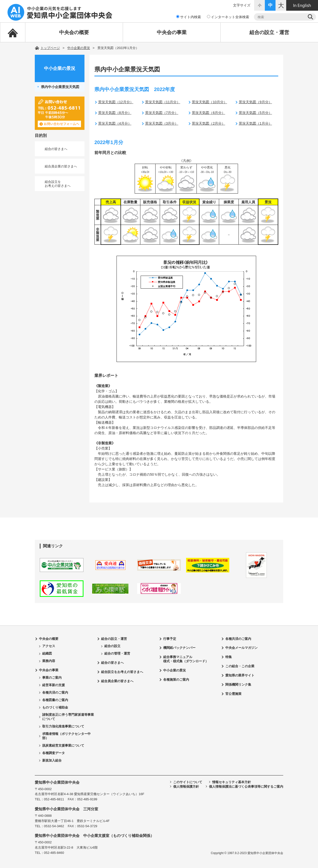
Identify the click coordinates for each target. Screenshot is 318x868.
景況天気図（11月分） (163, 102)
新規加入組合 (52, 760)
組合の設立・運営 (269, 32)
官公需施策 (233, 694)
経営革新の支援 (54, 685)
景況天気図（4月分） (115, 123)
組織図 (47, 653)
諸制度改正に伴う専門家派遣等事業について (68, 717)
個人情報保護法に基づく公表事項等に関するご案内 (246, 787)
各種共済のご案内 (55, 692)
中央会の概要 (74, 32)
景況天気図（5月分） (255, 113)
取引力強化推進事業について (63, 726)
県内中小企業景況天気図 (60, 87)
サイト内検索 (189, 17)
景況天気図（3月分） (162, 123)
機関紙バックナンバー (179, 648)
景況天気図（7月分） (162, 113)
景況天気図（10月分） (209, 102)
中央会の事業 (172, 32)
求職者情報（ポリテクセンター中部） (66, 736)
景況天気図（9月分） (255, 102)
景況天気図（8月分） (115, 113)
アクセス (49, 646)
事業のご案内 (52, 678)
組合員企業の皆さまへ (61, 166)
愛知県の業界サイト (240, 675)
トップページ (50, 48)
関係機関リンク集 (238, 685)
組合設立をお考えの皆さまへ (58, 184)
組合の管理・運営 (117, 653)
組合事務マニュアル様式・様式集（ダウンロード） (186, 659)
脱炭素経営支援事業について (63, 745)
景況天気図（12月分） (116, 102)
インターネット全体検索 (228, 17)
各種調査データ (54, 753)
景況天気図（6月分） (208, 113)
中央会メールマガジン (241, 648)
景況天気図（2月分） (208, 123)
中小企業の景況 (79, 48)
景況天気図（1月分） (255, 123)
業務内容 (49, 661)
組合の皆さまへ (56, 149)
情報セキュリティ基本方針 (232, 782)
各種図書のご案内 (55, 700)
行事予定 (170, 639)
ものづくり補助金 (55, 707)
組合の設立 (112, 646)
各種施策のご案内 (176, 680)
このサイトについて (188, 782)
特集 (229, 657)
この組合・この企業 (240, 666)
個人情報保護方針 (186, 787)
